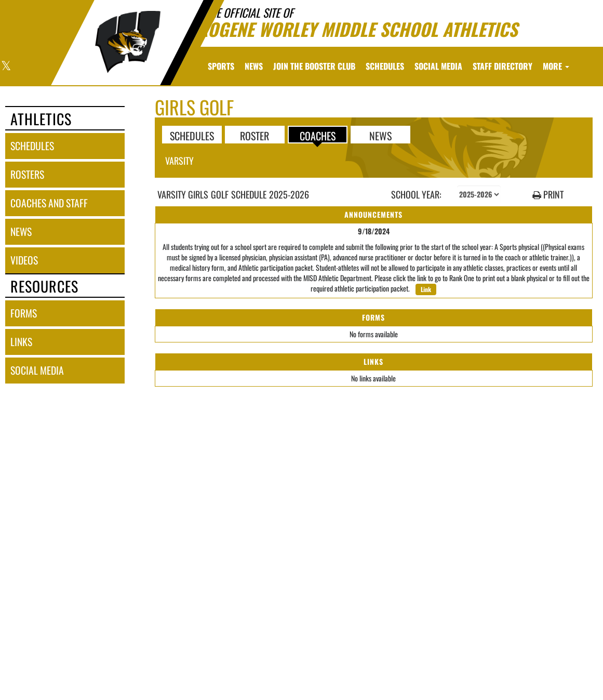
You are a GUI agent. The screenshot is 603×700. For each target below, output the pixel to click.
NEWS (380, 135)
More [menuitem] (556, 66)
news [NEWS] (21, 232)
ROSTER (254, 135)
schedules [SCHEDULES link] (32, 146)
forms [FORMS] (24, 313)
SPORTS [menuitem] (221, 66)
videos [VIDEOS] (24, 260)
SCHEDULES (192, 135)
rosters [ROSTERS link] (27, 174)
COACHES (318, 135)
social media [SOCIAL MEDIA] (37, 370)
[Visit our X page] (5, 67)
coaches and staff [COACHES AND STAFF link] (49, 203)
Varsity (179, 161)
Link (426, 289)
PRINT (548, 195)
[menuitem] (254, 66)
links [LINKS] (21, 342)
